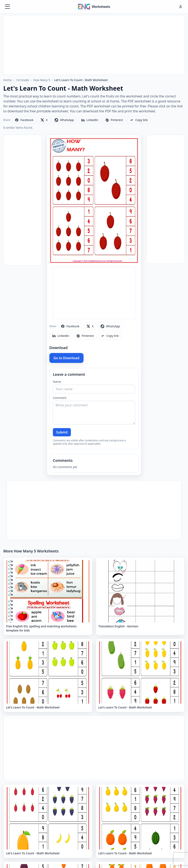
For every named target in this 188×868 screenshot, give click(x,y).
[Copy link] (139, 120)
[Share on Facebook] (24, 120)
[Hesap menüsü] (181, 7)
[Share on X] (44, 120)
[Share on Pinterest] (114, 120)
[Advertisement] (94, 44)
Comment (60, 398)
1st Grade (22, 80)
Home (7, 80)
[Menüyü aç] (7, 7)
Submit (62, 432)
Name (57, 382)
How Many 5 (42, 80)
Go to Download (66, 358)
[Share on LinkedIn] (90, 120)
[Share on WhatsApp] (64, 120)
